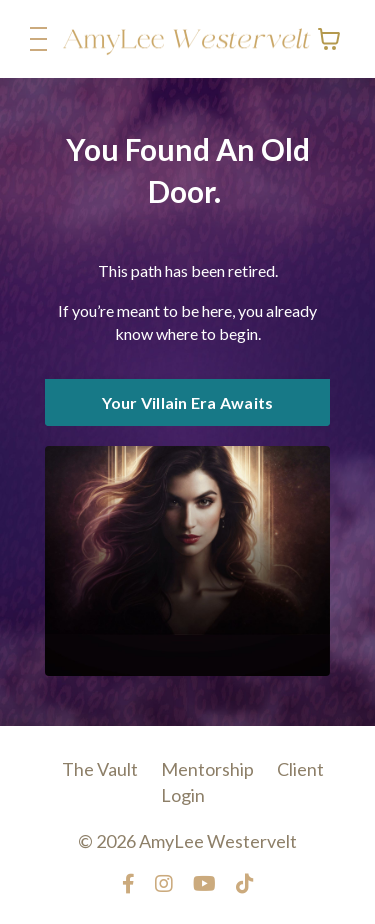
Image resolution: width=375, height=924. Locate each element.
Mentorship (207, 769)
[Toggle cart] (329, 39)
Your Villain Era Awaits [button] (188, 402)
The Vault (101, 769)
